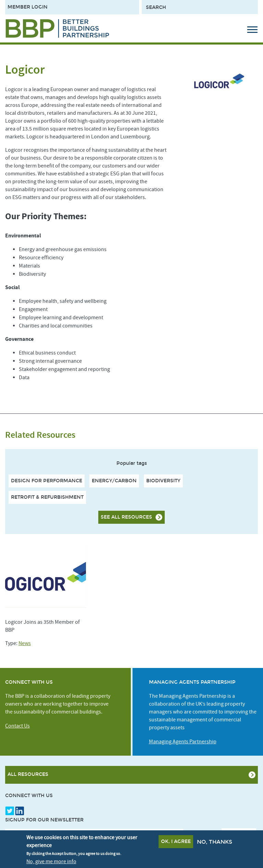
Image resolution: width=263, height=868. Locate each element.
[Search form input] (200, 7)
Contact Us (17, 726)
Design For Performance (47, 481)
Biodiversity (163, 481)
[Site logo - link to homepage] (57, 28)
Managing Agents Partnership (183, 742)
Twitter (10, 811)
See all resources (126, 517)
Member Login (28, 7)
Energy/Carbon (114, 481)
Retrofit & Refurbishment (47, 497)
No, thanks (215, 843)
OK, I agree (176, 842)
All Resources (28, 774)
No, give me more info (51, 863)
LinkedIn (20, 811)
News (25, 643)
